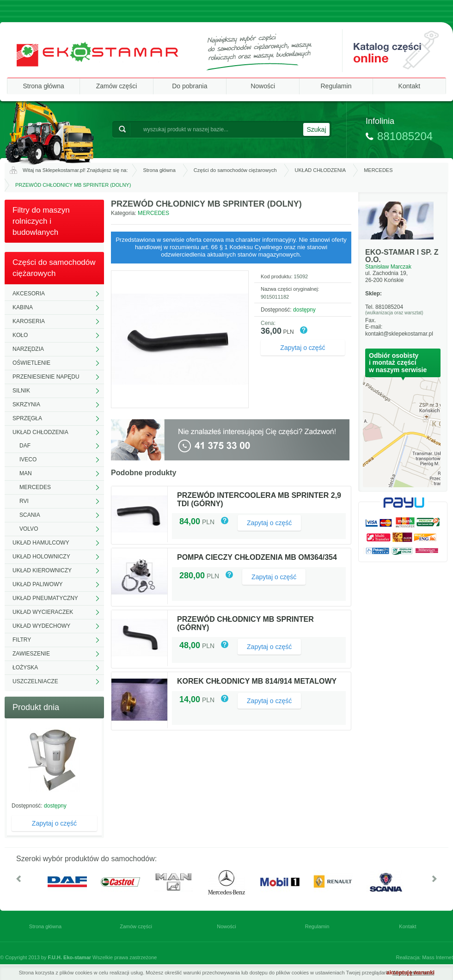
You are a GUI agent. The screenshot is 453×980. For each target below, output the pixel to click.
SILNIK (21, 391)
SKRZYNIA (26, 404)
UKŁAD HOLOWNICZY (41, 557)
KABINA (23, 307)
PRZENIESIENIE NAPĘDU (46, 377)
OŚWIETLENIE (31, 363)
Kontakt (409, 86)
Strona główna (43, 86)
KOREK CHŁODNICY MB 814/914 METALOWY (257, 681)
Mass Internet (438, 957)
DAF (25, 446)
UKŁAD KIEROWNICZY (42, 570)
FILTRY (22, 640)
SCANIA (30, 515)
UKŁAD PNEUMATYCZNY (45, 598)
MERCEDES (378, 170)
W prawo (435, 879)
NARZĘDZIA (28, 349)
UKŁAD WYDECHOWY (41, 626)
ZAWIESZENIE (31, 654)
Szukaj (316, 129)
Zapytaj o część (54, 823)
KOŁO (20, 335)
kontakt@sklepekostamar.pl (399, 334)
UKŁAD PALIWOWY (37, 584)
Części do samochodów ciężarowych (235, 170)
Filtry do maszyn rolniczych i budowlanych (41, 221)
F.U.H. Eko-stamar (70, 957)
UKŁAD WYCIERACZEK (43, 612)
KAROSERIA (29, 321)
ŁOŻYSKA (25, 668)
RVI (24, 501)
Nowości (263, 86)
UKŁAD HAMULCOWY (41, 543)
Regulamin (336, 86)
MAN (26, 473)
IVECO (28, 459)
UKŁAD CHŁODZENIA (321, 170)
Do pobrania (190, 86)
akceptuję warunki (410, 973)
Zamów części (117, 86)
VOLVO (29, 529)
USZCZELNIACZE (35, 681)
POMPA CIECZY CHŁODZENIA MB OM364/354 (257, 557)
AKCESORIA (29, 294)
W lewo (18, 879)
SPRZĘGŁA (27, 418)
